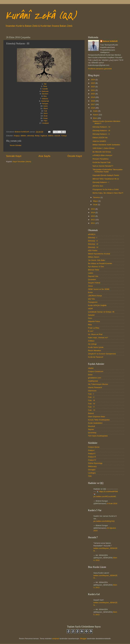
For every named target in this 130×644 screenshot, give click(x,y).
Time (45, 86)
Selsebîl (91, 315)
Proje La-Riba (94, 328)
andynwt (56, 639)
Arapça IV (92, 460)
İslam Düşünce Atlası (97, 417)
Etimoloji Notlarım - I (101, 182)
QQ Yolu (91, 299)
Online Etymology (95, 463)
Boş (45, 96)
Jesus (90, 286)
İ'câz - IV (92, 404)
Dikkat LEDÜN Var (100, 138)
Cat (45, 111)
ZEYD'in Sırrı (98, 186)
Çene (46, 106)
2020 (93, 94)
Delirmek (45, 91)
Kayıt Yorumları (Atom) (22, 162)
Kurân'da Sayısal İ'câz (102, 162)
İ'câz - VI (92, 410)
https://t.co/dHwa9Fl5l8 (108, 491)
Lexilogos (92, 473)
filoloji (37, 136)
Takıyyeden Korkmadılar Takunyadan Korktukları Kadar (108, 171)
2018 (93, 101)
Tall (45, 84)
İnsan (45, 118)
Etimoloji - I (93, 238)
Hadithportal (93, 381)
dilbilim (23, 136)
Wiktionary (92, 466)
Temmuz (97, 197)
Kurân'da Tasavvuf (95, 357)
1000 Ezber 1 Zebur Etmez (104, 148)
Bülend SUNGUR (110, 41)
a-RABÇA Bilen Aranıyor (103, 155)
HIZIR (90, 309)
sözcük (57, 136)
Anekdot (45, 123)
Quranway (92, 433)
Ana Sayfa (44, 156)
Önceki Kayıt (75, 156)
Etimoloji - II (93, 241)
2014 (93, 212)
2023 (93, 83)
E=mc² (91, 331)
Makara (45, 99)
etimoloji (31, 136)
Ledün (91, 273)
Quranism (92, 279)
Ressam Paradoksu (101, 159)
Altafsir (91, 368)
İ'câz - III (91, 400)
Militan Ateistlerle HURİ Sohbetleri (106, 145)
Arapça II (92, 453)
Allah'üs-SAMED (99, 141)
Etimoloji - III (93, 244)
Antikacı (91, 341)
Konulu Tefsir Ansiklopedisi (99, 420)
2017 (93, 104)
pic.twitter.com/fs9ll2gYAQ (104, 521)
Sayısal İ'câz (93, 276)
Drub (45, 116)
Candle (45, 89)
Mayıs (96, 201)
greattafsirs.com (95, 378)
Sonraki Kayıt (14, 156)
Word (46, 108)
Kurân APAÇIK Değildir (97, 305)
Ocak (95, 205)
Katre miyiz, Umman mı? (98, 338)
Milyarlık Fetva (94, 321)
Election (45, 94)
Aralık (96, 111)
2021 (93, 90)
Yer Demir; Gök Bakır (97, 260)
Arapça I (91, 450)
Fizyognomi (93, 302)
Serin (45, 113)
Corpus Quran (94, 447)
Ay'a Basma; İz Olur (96, 267)
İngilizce (44, 136)
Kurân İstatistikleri (95, 423)
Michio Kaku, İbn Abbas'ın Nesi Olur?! (108, 193)
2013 (93, 216)
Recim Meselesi (94, 351)
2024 (93, 80)
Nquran (91, 429)
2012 (93, 220)
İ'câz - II (91, 397)
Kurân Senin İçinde (96, 347)
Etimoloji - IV (93, 247)
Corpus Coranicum (96, 371)
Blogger (83, 639)
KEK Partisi (93, 250)
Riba (90, 325)
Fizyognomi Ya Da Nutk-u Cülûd (106, 189)
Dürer (90, 375)
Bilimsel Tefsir (94, 270)
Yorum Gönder (16, 145)
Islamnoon (92, 391)
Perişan (45, 104)
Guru (90, 318)
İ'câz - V (91, 407)
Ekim (95, 118)
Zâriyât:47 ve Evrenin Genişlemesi (102, 354)
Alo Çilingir (92, 344)
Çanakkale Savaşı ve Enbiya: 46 (101, 312)
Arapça (17, 136)
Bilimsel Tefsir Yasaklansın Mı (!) (106, 179)
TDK (90, 476)
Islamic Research (95, 387)
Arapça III (92, 457)
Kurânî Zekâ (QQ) (41, 16)
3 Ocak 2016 (112, 503)
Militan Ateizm (94, 257)
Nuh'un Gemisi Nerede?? (103, 166)
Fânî (45, 121)
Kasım (96, 115)
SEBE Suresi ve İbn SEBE (99, 289)
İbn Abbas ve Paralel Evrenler (100, 263)
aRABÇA (92, 234)
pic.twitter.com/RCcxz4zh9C (105, 496)
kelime (51, 136)
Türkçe (64, 136)
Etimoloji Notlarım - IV (101, 127)
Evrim (90, 292)
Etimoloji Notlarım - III (101, 131)
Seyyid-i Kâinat (94, 283)
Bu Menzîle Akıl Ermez (102, 152)
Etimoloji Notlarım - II (101, 134)
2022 (93, 87)
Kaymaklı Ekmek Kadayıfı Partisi (106, 175)
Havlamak (45, 101)
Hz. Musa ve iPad (95, 334)
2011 (93, 223)
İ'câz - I (91, 394)
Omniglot (92, 470)
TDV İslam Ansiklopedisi (98, 436)
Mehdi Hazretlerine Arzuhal (99, 254)
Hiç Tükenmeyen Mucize (98, 384)
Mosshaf (91, 426)
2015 (93, 209)
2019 (93, 97)
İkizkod (91, 413)
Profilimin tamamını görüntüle (100, 69)
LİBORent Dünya (95, 296)
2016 (93, 108)
